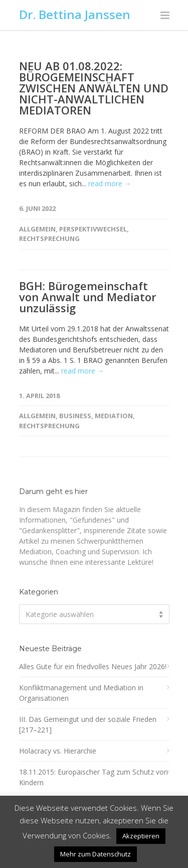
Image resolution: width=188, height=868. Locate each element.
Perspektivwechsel (93, 229)
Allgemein (37, 229)
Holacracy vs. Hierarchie (58, 751)
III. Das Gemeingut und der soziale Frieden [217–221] (88, 724)
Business (75, 416)
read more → (110, 183)
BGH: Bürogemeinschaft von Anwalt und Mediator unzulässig (88, 297)
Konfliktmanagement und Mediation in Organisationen (81, 693)
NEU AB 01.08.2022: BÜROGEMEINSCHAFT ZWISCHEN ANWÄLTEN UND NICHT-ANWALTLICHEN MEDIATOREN (94, 88)
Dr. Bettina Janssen (75, 14)
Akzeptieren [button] (141, 836)
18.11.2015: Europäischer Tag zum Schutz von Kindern (93, 777)
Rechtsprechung (49, 238)
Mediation (114, 416)
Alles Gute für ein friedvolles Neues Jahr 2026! (93, 666)
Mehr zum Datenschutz (96, 854)
